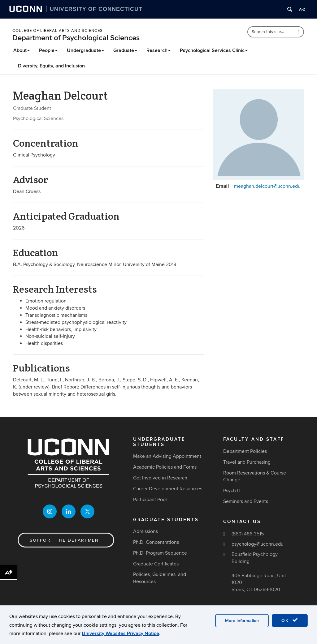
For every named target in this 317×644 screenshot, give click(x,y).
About (22, 50)
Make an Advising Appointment (167, 456)
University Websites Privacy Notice (120, 633)
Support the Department (66, 540)
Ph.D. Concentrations (156, 542)
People (48, 50)
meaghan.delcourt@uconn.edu (267, 186)
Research (158, 50)
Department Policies (245, 451)
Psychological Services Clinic (214, 50)
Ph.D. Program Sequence (160, 553)
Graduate (125, 50)
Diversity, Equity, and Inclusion (51, 66)
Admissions (145, 531)
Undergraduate (85, 50)
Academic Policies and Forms (165, 467)
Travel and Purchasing (247, 462)
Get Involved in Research (160, 478)
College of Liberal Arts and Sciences (58, 31)
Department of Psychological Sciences (76, 38)
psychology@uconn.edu (258, 544)
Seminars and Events (246, 501)
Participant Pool (150, 500)
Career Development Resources (168, 489)
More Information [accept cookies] (242, 621)
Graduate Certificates (156, 564)
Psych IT (232, 491)
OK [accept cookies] (290, 620)
